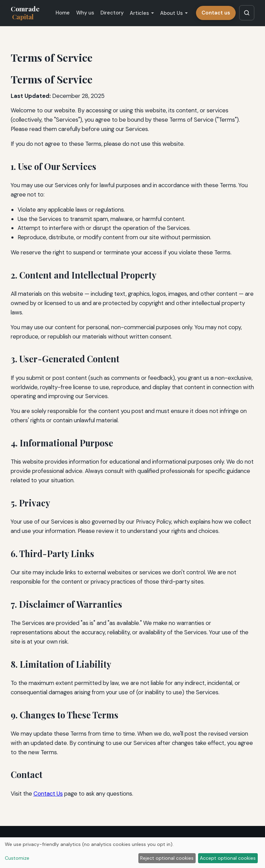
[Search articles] (247, 13)
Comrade (25, 13)
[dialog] (132, 853)
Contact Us (48, 794)
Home (63, 13)
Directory (112, 13)
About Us (171, 13)
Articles (139, 13)
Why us (85, 13)
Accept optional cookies (228, 858)
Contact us (216, 13)
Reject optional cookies (167, 858)
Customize (17, 858)
